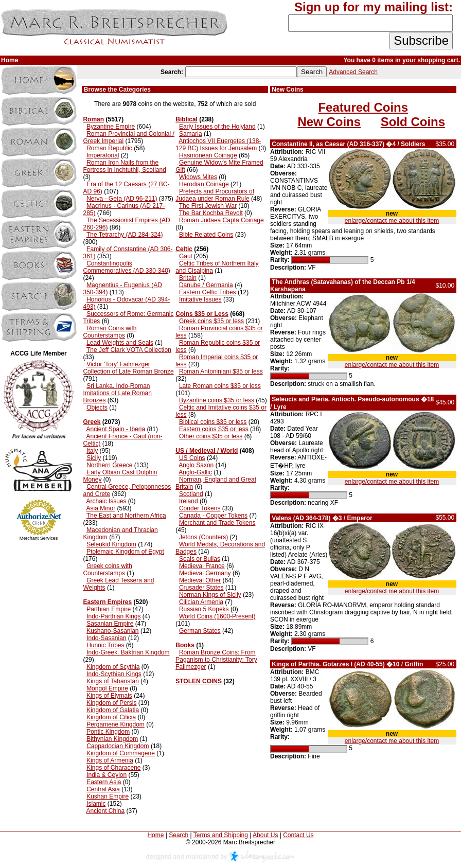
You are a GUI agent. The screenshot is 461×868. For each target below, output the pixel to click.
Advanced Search (353, 72)
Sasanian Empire (110, 624)
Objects (97, 408)
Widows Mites (198, 177)
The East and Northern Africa (126, 516)
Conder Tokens (200, 508)
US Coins (192, 458)
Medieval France (202, 566)
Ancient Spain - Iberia (116, 429)
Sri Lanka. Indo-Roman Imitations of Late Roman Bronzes (117, 393)
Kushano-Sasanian (112, 631)
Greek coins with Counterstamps (107, 570)
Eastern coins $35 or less (214, 429)
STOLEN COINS (199, 681)
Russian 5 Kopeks (204, 609)
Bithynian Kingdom (112, 739)
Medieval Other (200, 580)
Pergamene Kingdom (116, 724)
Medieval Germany (205, 573)
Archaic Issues (106, 501)
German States (200, 631)
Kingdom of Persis (111, 703)
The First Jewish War (208, 206)
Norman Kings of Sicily (210, 595)
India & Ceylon (107, 775)
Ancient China (105, 811)
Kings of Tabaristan (113, 681)
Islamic (96, 804)
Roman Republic (109, 148)
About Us (265, 835)
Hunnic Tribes (105, 645)
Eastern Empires (107, 602)
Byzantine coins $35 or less (217, 400)
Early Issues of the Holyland (217, 127)
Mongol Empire (107, 688)
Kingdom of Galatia (113, 710)
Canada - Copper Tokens (213, 516)
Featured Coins (363, 107)
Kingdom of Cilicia (111, 717)
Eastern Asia (104, 782)
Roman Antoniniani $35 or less (221, 371)
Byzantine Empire (111, 127)
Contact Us (298, 835)
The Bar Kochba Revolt (211, 213)
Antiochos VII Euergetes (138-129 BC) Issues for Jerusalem (218, 145)
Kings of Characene (113, 768)
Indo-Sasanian (106, 638)
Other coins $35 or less (211, 436)
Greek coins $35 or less (211, 321)
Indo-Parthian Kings (113, 616)
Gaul (185, 256)
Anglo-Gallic (195, 472)
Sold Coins (413, 122)
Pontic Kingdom (108, 732)
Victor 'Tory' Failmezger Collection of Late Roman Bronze (128, 368)
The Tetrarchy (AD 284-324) (125, 235)
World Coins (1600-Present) (217, 616)
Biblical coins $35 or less (213, 422)
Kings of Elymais (109, 696)
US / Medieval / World (207, 451)
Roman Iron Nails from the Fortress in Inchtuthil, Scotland (124, 166)
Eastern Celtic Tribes (208, 292)
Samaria (191, 134)
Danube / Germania (206, 285)
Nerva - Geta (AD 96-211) (122, 199)
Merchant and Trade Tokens (217, 523)
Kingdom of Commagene (121, 753)
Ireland (189, 501)
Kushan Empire (108, 796)
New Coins (329, 122)
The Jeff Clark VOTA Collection (129, 350)
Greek (92, 422)
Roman (93, 119)
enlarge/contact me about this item (392, 221)
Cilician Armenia (201, 602)
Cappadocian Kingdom (118, 746)
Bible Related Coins (206, 235)
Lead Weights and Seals (120, 343)
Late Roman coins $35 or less (220, 386)
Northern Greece (109, 465)
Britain (188, 278)
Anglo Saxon (196, 465)
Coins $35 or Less (202, 314)
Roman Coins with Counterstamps (110, 332)
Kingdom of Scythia (113, 667)
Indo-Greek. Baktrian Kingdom (128, 652)
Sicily (94, 458)
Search (179, 835)
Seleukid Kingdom (111, 544)
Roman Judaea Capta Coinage (221, 220)
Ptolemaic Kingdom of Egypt (125, 552)
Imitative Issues (200, 299)
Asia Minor (101, 508)
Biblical (187, 119)
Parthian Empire (109, 609)
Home (155, 835)
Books (185, 645)
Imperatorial (103, 155)
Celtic (184, 249)
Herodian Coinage (204, 184)
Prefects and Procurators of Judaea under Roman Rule (215, 195)
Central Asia (103, 789)
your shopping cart (430, 60)
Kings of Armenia (110, 760)
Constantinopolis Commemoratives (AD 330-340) (126, 267)
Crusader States (201, 588)
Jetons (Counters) (203, 537)
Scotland (191, 494)
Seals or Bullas (200, 559)
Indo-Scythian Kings (114, 674)
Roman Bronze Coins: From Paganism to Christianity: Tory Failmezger (216, 660)
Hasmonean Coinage (208, 155)
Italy (92, 451)
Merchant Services (39, 538)
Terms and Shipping (221, 835)
